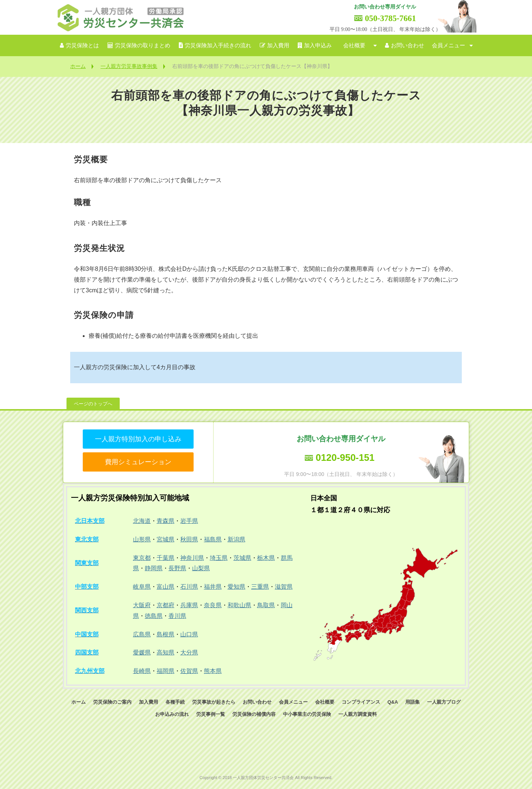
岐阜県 (142, 587)
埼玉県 (219, 558)
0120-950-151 (345, 458)
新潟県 (236, 539)
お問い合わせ (407, 45)
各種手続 (175, 702)
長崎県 (142, 671)
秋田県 (189, 539)
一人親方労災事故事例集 (129, 66)
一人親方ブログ (444, 702)
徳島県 (154, 616)
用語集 (412, 702)
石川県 (189, 587)
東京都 (142, 558)
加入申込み (318, 45)
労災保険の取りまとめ (143, 45)
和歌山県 (239, 605)
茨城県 (242, 558)
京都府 (166, 605)
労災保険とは (82, 45)
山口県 (189, 634)
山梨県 (201, 568)
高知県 (166, 652)
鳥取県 (266, 605)
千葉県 (166, 558)
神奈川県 (192, 558)
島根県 (166, 634)
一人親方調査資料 (358, 714)
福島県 (213, 539)
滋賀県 (284, 587)
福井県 (213, 587)
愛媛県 (142, 652)
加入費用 (278, 45)
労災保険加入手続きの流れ (218, 45)
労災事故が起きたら (214, 702)
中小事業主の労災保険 (307, 714)
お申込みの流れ (172, 714)
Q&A (393, 702)
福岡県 (166, 671)
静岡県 (154, 568)
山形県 (142, 539)
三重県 (260, 587)
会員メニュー (449, 45)
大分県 (189, 652)
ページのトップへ (93, 404)
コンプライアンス (361, 702)
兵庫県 (189, 605)
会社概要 (354, 45)
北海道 (142, 521)
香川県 (177, 616)
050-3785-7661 (391, 18)
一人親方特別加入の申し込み (138, 439)
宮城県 (166, 539)
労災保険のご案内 (112, 702)
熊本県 (213, 671)
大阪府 (142, 605)
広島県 (142, 634)
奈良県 (213, 605)
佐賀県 (189, 671)
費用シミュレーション (138, 462)
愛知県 (236, 587)
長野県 (177, 568)
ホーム (78, 66)
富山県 (166, 587)
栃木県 (266, 558)
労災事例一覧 (211, 714)
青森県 (166, 521)
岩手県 (189, 521)
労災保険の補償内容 (254, 714)
